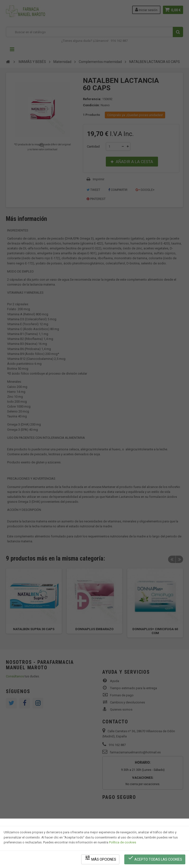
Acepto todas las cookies (155, 858)
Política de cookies (123, 842)
